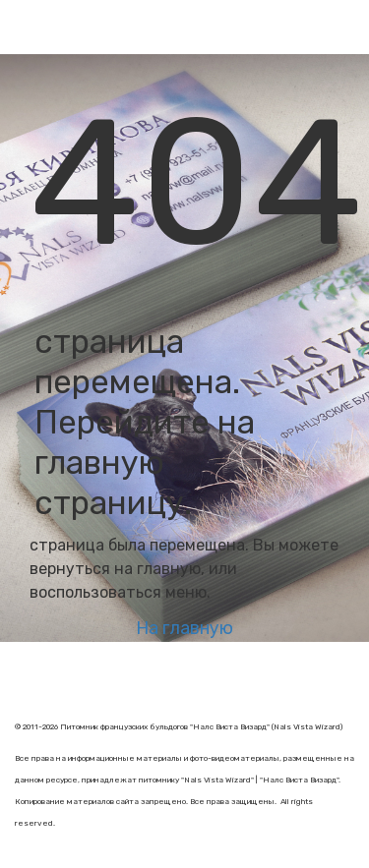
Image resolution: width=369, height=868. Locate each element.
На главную (184, 628)
